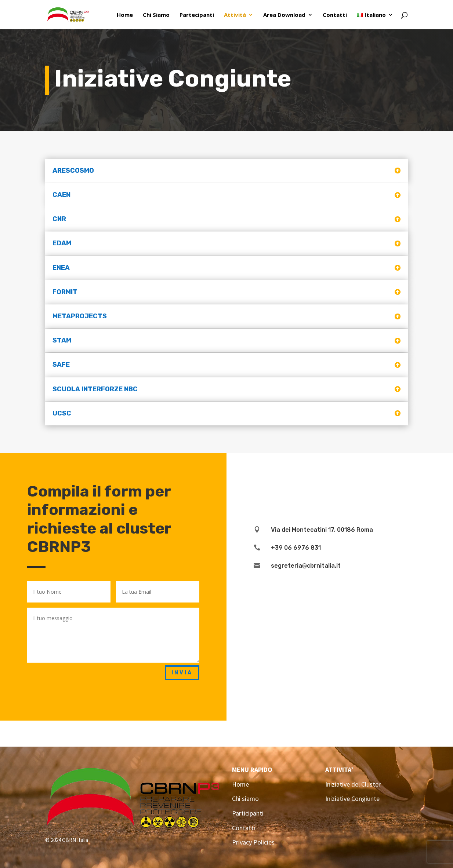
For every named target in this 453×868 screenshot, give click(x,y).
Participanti (248, 813)
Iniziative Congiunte (352, 799)
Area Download (284, 15)
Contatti (335, 15)
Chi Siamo (156, 15)
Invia (182, 673)
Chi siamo (245, 799)
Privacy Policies (253, 842)
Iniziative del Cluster (353, 784)
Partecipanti (197, 15)
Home (125, 15)
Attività (235, 15)
